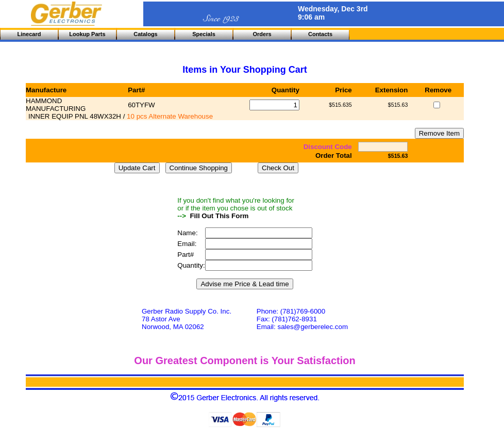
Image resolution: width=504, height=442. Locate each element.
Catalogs (145, 34)
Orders (262, 34)
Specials (204, 34)
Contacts (320, 34)
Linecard (29, 34)
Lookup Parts (87, 34)
